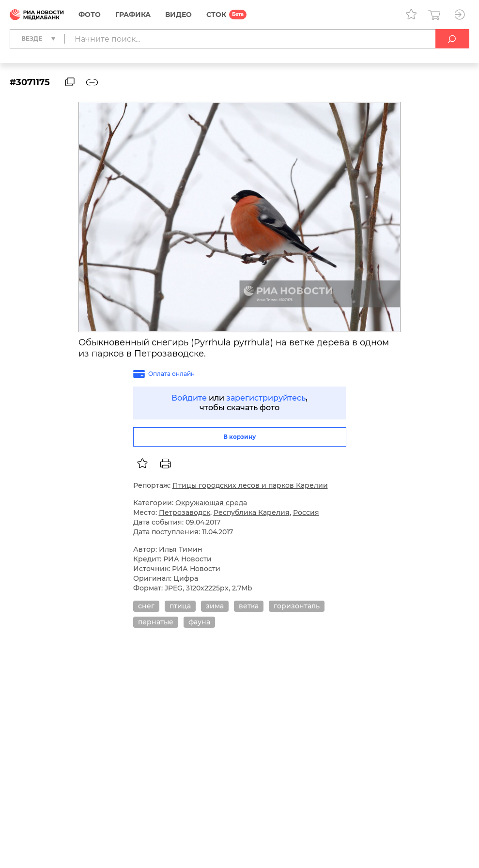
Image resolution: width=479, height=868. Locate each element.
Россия (306, 512)
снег (146, 606)
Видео (178, 15)
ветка (249, 606)
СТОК (216, 15)
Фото (90, 15)
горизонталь (297, 606)
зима (215, 606)
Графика (133, 15)
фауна (199, 622)
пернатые (156, 622)
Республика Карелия (252, 512)
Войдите (189, 398)
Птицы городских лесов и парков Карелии (250, 485)
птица (180, 606)
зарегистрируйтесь (266, 398)
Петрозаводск (185, 512)
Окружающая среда (211, 503)
